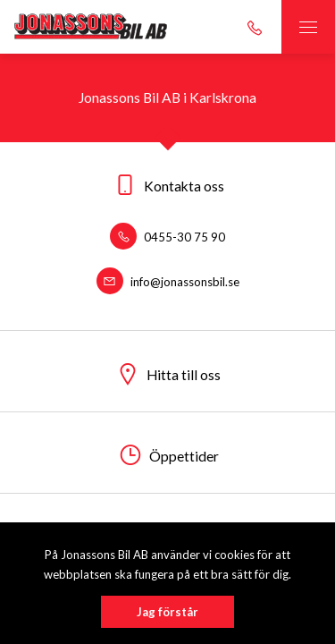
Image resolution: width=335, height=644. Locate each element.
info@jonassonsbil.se (168, 282)
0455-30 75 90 (167, 237)
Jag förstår (167, 612)
